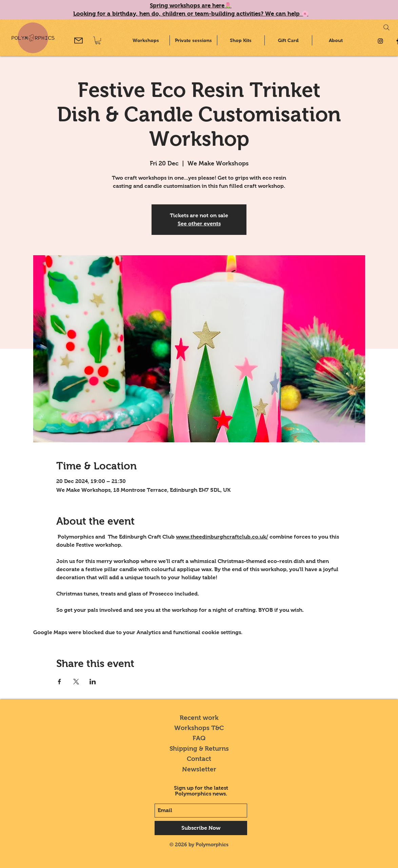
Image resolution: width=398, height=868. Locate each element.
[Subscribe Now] (201, 828)
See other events (199, 224)
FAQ (199, 738)
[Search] (386, 27)
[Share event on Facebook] (59, 682)
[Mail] (78, 41)
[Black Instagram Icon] (380, 41)
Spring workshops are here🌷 (191, 6)
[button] (98, 41)
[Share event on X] (76, 682)
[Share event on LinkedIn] (93, 682)
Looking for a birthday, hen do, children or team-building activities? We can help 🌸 (191, 14)
